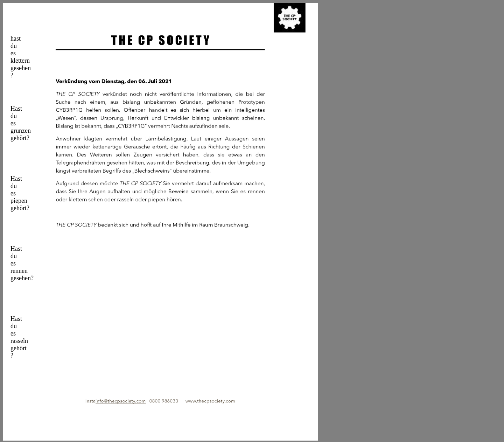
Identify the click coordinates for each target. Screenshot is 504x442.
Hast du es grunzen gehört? (11, 123)
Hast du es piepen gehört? (11, 193)
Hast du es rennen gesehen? (11, 263)
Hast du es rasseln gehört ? (11, 333)
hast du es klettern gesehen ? (11, 53)
